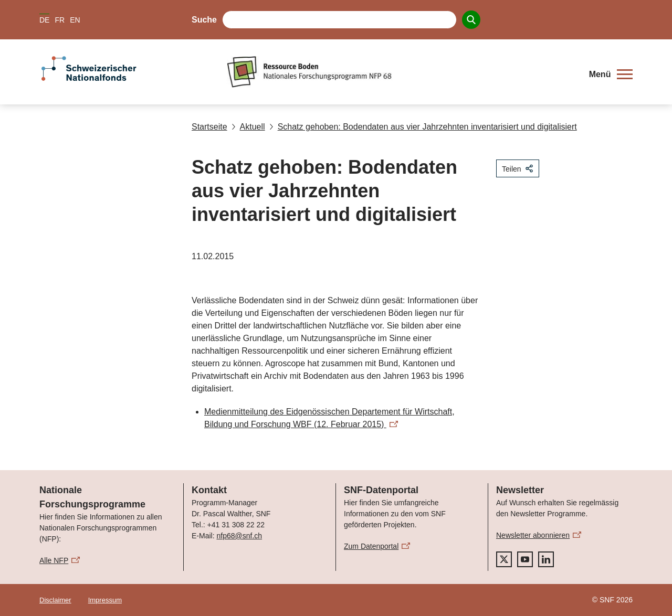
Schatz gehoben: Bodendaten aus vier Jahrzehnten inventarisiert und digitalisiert (423, 127)
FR (60, 20)
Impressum (105, 600)
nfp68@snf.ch (239, 536)
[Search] (471, 20)
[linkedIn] (546, 559)
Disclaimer (55, 600)
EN (75, 20)
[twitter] (504, 559)
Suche (204, 20)
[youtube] (525, 559)
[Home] (401, 72)
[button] (611, 75)
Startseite (209, 127)
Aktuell (248, 127)
